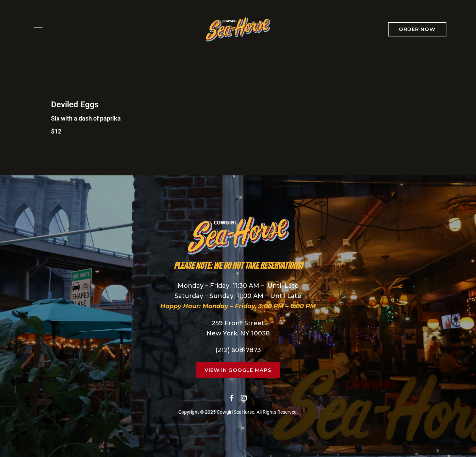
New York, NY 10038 (238, 333)
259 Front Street (238, 323)
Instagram (244, 398)
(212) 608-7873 (238, 350)
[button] (417, 29)
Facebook (232, 398)
